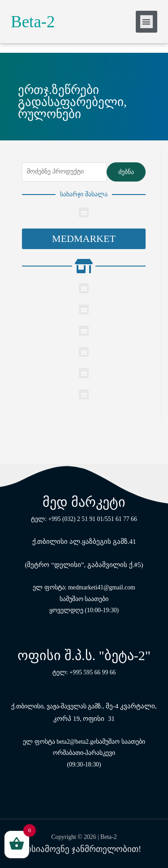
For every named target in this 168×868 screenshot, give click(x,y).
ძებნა (126, 172)
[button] (84, 239)
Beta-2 (33, 22)
